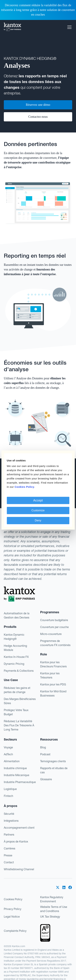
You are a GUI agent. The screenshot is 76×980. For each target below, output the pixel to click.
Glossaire (46, 779)
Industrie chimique (15, 768)
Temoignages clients (53, 761)
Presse (8, 855)
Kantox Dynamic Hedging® (14, 637)
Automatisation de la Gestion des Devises (17, 615)
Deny (38, 520)
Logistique (10, 789)
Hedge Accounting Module (15, 648)
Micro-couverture (51, 634)
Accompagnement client (19, 828)
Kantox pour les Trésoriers (50, 675)
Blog (43, 747)
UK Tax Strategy (50, 917)
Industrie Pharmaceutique (20, 782)
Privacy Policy (13, 909)
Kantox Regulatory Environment (52, 899)
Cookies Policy (13, 899)
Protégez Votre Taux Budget (16, 712)
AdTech (8, 754)
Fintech (8, 796)
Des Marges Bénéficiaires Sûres (20, 701)
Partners (9, 835)
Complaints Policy (15, 931)
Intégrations (11, 821)
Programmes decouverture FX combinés (55, 643)
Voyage (8, 747)
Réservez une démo (38, 105)
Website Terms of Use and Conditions (54, 909)
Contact (9, 862)
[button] (69, 27)
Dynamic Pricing (14, 664)
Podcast (45, 754)
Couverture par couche (54, 627)
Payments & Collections (19, 671)
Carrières (10, 848)
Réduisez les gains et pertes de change (17, 690)
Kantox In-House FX (16, 657)
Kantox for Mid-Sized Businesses (53, 693)
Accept (38, 500)
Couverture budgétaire (54, 620)
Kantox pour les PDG (53, 684)
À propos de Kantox (16, 841)
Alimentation (12, 761)
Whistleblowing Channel (19, 869)
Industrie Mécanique (17, 775)
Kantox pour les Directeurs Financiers (53, 664)
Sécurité (9, 814)
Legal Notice (12, 917)
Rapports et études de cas (54, 770)
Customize (38, 510)
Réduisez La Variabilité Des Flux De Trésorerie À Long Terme (19, 725)
